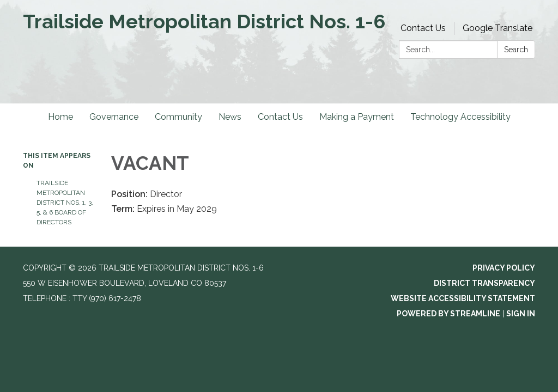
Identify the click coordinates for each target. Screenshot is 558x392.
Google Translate (498, 28)
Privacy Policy (504, 268)
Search (516, 50)
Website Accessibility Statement (463, 298)
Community (178, 117)
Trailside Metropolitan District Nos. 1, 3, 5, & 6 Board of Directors (65, 203)
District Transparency (484, 283)
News (230, 117)
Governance (114, 117)
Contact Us (423, 28)
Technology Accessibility (460, 117)
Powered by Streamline (448, 314)
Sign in (521, 314)
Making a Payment (357, 117)
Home (60, 117)
